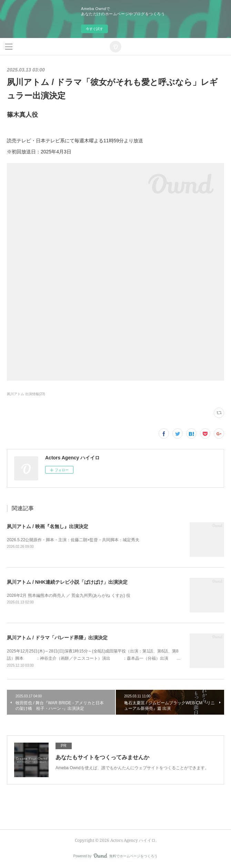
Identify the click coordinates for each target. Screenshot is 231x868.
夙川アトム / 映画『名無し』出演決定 (48, 526)
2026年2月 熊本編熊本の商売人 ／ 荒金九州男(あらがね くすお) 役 (69, 595)
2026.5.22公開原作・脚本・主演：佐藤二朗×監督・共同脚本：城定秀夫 (73, 540)
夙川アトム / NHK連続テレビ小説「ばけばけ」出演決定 (67, 582)
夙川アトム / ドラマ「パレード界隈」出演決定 (57, 638)
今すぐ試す (94, 29)
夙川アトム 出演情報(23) (26, 394)
